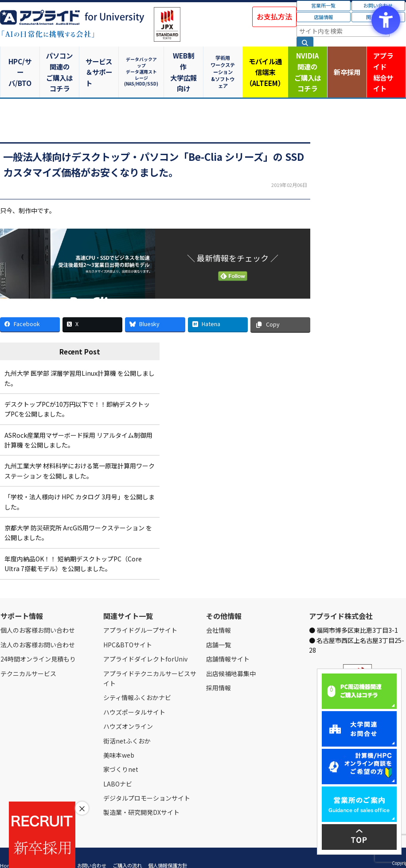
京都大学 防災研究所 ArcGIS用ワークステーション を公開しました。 (78, 518)
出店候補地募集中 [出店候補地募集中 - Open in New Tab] (231, 659)
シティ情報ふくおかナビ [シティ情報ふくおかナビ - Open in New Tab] (137, 683)
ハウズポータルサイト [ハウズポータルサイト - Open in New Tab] (134, 698)
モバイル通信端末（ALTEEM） (264, 64)
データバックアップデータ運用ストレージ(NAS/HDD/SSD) (142, 64)
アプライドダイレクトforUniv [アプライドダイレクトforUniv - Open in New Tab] (145, 645)
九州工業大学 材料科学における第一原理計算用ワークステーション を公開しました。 (80, 456)
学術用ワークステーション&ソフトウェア (223, 64)
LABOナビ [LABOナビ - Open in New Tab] (118, 770)
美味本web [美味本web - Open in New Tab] (119, 741)
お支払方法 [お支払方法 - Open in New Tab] (274, 16)
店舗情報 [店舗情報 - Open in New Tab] (324, 17)
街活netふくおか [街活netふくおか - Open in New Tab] (127, 726)
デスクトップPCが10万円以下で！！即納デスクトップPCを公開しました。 (77, 395)
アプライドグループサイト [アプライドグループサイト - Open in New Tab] (140, 616)
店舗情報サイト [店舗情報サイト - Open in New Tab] (228, 645)
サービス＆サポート (102, 65)
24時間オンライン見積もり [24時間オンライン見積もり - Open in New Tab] (38, 645)
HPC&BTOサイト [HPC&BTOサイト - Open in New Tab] (128, 631)
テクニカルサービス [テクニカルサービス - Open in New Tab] (28, 659)
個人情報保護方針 (168, 851)
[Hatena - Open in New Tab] (218, 310)
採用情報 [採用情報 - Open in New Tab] (219, 673)
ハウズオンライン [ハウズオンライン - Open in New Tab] (128, 712)
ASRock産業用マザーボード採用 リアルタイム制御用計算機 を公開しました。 (78, 426)
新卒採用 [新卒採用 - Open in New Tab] (345, 64)
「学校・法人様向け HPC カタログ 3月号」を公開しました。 (80, 487)
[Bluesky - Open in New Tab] (155, 310)
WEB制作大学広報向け (183, 65)
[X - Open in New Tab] (92, 310)
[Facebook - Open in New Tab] (30, 310)
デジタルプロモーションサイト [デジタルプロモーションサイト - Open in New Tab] (147, 784)
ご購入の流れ (127, 851)
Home (7, 851)
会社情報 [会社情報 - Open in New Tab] (219, 616)
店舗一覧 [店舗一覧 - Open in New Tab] (219, 631)
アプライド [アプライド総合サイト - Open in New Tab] (386, 65)
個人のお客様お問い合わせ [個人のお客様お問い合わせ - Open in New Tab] (38, 616)
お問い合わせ (92, 851)
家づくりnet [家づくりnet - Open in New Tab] (121, 755)
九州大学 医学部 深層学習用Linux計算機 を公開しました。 (80, 364)
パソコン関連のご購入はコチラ (61, 64)
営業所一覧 (323, 5)
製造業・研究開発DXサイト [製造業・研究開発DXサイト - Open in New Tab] (141, 798)
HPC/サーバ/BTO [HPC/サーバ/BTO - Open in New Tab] (21, 65)
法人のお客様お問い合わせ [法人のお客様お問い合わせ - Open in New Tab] (38, 631)
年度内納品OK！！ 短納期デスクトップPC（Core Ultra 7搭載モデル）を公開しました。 (73, 549)
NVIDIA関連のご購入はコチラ (305, 64)
